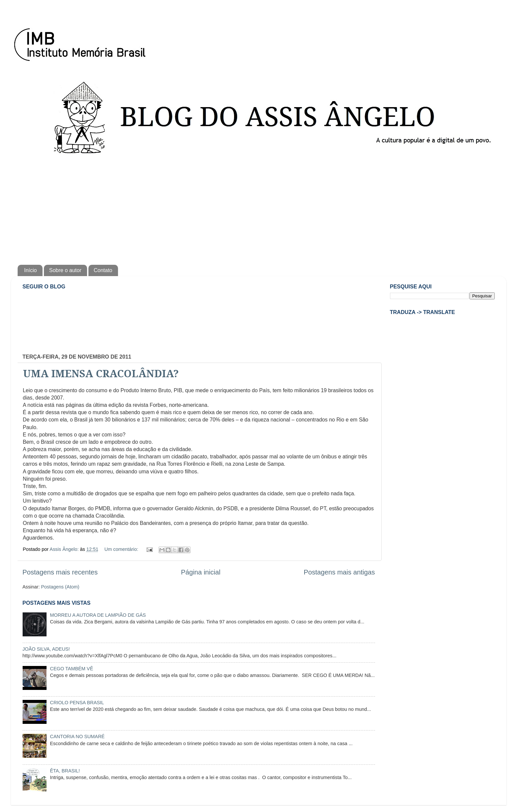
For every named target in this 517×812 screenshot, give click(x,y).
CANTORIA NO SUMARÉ (77, 736)
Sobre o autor (65, 270)
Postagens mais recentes (60, 572)
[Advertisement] (259, 208)
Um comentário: (122, 549)
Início (31, 270)
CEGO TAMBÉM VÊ (71, 669)
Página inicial (201, 572)
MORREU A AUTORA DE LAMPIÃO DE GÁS (98, 615)
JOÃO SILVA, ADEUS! (46, 649)
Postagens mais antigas (339, 572)
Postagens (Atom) (60, 587)
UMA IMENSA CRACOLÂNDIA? (101, 374)
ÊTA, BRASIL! (65, 771)
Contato (103, 270)
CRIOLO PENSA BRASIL (77, 703)
